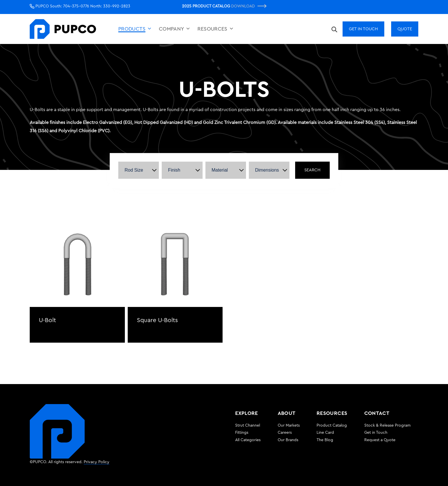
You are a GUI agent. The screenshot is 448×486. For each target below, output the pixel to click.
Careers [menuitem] (285, 433)
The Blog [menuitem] (325, 440)
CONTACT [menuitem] (377, 413)
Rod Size (134, 170)
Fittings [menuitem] (242, 433)
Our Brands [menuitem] (288, 440)
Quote (405, 29)
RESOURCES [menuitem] (332, 413)
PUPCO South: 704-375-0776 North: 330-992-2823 (80, 6)
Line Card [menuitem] (325, 433)
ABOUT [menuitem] (287, 413)
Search (312, 170)
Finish (174, 170)
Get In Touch (363, 29)
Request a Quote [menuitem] (380, 440)
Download (249, 6)
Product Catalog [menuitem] (332, 425)
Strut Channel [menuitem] (248, 425)
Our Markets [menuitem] (289, 425)
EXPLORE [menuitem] (247, 413)
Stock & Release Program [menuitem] (387, 425)
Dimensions (267, 170)
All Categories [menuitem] (248, 440)
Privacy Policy (97, 462)
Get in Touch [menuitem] (376, 433)
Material (220, 170)
